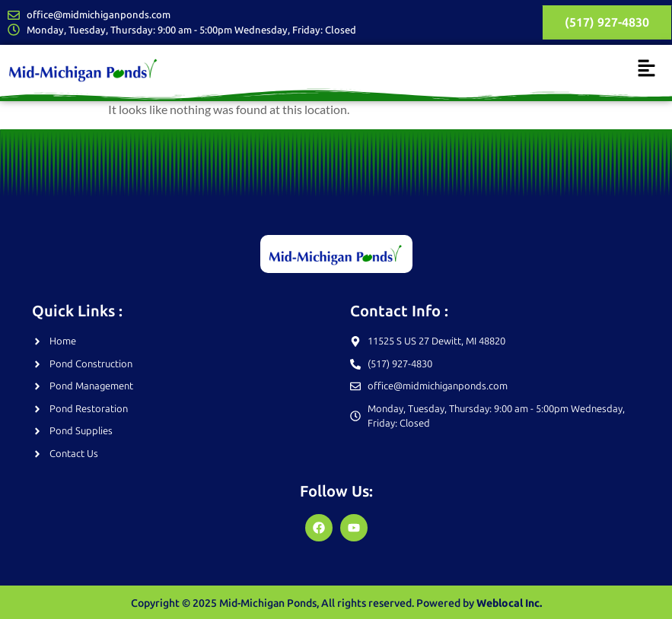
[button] (647, 69)
